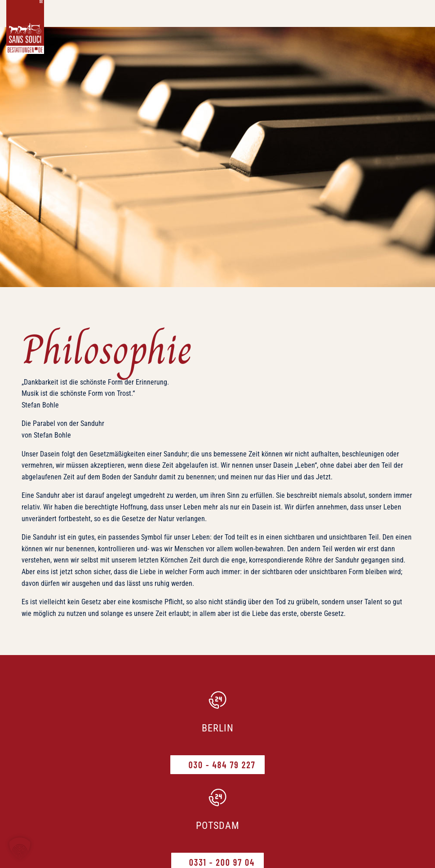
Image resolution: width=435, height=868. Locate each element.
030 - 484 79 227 (222, 765)
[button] (20, 848)
